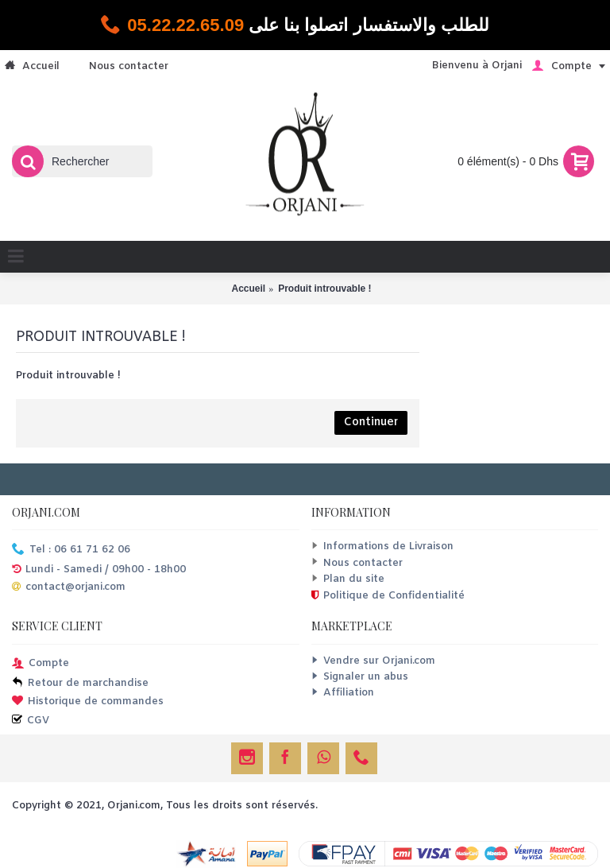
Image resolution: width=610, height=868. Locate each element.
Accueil (248, 289)
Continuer (371, 422)
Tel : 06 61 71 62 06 (71, 550)
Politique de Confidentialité (388, 596)
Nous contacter (357, 563)
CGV (31, 721)
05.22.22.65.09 (185, 25)
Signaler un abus (360, 677)
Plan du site (348, 579)
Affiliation (343, 693)
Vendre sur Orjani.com (373, 661)
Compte (41, 665)
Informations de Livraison (382, 546)
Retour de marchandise (80, 684)
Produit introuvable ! (324, 289)
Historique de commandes (88, 702)
